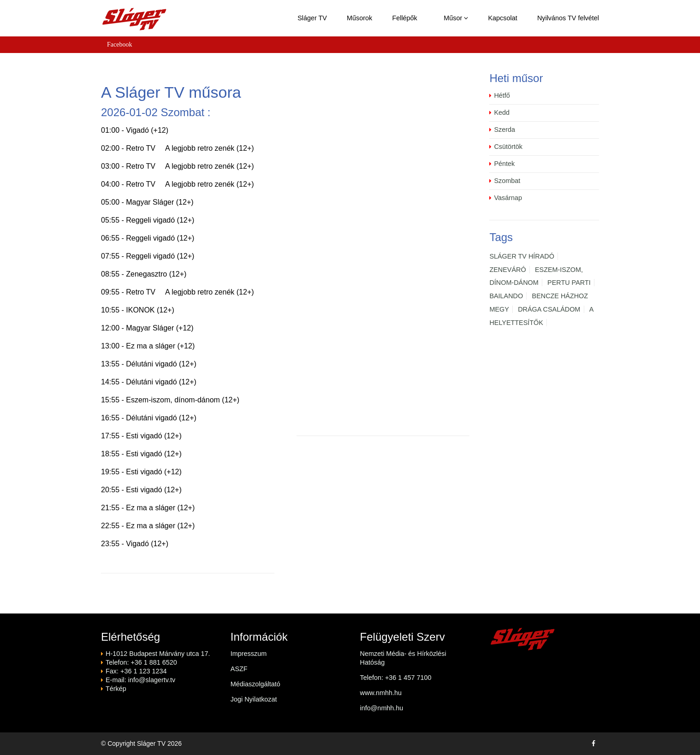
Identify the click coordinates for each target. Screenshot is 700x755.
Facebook (119, 44)
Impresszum (249, 654)
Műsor (456, 18)
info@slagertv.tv (152, 680)
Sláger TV (312, 18)
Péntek (504, 164)
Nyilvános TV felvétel (568, 18)
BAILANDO (506, 296)
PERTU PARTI (569, 283)
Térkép (116, 689)
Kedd (502, 112)
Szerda (504, 130)
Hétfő (502, 95)
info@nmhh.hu (382, 708)
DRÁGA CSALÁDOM (549, 309)
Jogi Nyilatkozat (254, 699)
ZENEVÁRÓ (507, 270)
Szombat (507, 181)
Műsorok (359, 18)
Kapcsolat (503, 18)
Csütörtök (508, 147)
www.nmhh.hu (381, 693)
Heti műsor (516, 78)
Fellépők (404, 18)
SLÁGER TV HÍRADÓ (522, 256)
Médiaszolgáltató (255, 684)
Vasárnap (508, 198)
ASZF (239, 669)
